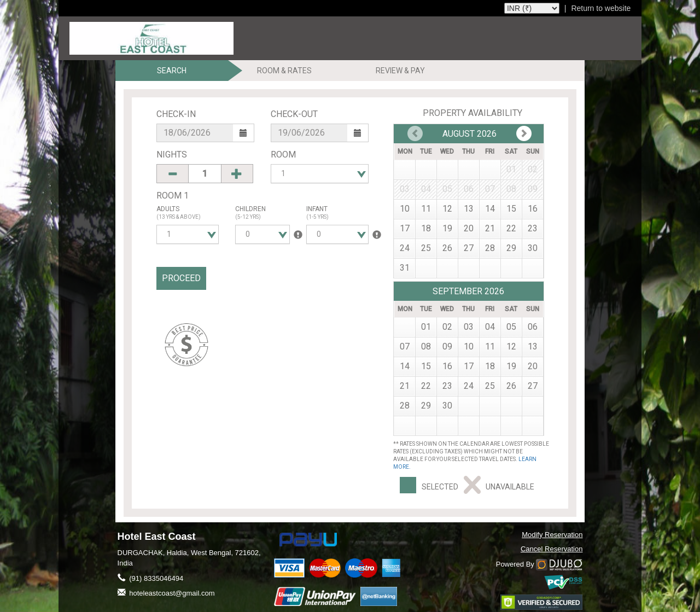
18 (426, 228)
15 (511, 209)
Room (283, 155)
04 (490, 327)
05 (511, 327)
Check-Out (294, 114)
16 (533, 209)
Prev (524, 133)
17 (405, 228)
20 (469, 228)
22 (511, 228)
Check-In (176, 114)
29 (511, 248)
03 (469, 327)
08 (426, 346)
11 (426, 209)
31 (405, 268)
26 (447, 248)
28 (490, 248)
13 (469, 209)
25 (426, 248)
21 (490, 228)
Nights (172, 155)
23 (533, 228)
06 (533, 327)
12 (447, 209)
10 (405, 209)
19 (447, 228)
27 (469, 248)
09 (447, 346)
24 (405, 248)
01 (426, 327)
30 (533, 248)
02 (447, 327)
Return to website (601, 8)
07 (405, 346)
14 (490, 209)
